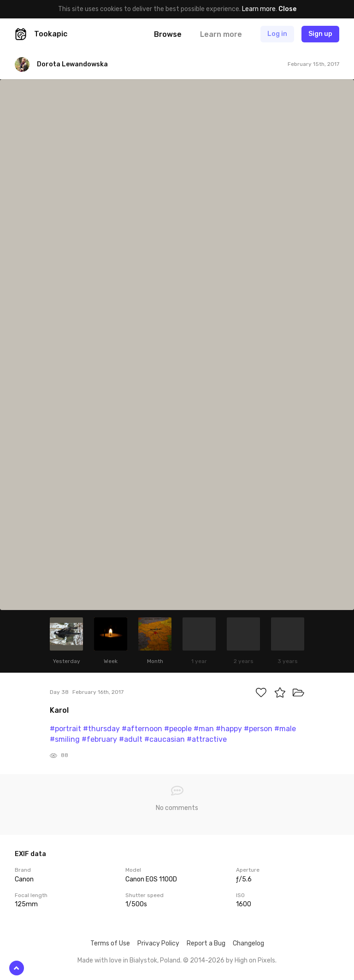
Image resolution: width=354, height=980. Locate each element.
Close (287, 9)
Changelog (248, 943)
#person (258, 729)
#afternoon (142, 729)
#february (99, 739)
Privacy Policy (158, 943)
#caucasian (165, 739)
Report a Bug (206, 943)
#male (285, 729)
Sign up (320, 34)
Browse (168, 34)
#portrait (65, 729)
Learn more (259, 9)
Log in (277, 34)
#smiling (65, 739)
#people (178, 729)
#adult (131, 739)
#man (204, 729)
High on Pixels (255, 960)
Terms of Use (110, 943)
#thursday (101, 729)
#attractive (207, 739)
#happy (229, 729)
